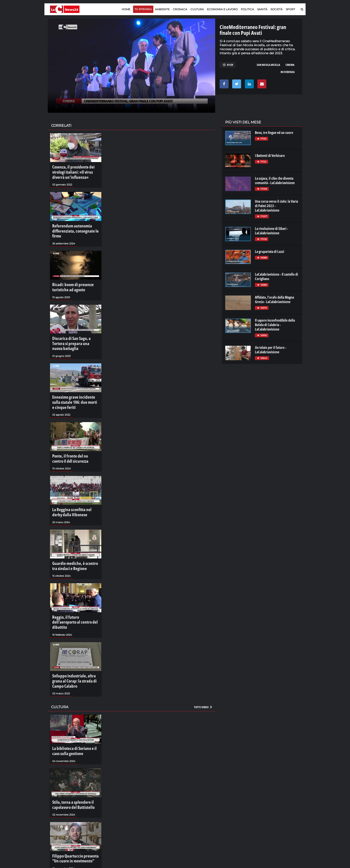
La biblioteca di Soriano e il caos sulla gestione (74, 710)
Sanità (262, 9)
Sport (290, 9)
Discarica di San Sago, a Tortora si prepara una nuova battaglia (75, 328)
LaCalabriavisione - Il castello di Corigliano (276, 277)
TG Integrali (143, 9)
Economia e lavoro (222, 9)
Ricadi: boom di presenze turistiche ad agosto (69, 276)
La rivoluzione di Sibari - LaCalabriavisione (272, 231)
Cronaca (180, 9)
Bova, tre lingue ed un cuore (274, 133)
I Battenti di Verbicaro (270, 156)
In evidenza (288, 72)
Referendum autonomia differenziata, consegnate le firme (75, 225)
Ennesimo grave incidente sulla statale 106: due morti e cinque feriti (73, 381)
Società (277, 9)
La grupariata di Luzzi (270, 252)
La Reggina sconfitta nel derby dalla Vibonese (73, 487)
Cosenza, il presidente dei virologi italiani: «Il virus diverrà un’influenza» (75, 171)
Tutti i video (203, 667)
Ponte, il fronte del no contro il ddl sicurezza (73, 435)
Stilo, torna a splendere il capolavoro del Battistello (70, 762)
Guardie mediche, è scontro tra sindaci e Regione (73, 538)
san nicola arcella (268, 65)
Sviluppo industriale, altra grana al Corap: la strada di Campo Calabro (74, 643)
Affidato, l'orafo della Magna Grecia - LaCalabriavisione (274, 300)
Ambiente (162, 9)
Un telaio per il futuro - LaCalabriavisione (271, 350)
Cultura (197, 9)
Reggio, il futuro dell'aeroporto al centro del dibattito (75, 589)
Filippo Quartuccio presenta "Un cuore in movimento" (74, 813)
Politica (247, 9)
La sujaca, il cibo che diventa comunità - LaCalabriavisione (275, 181)
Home (126, 9)
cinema (290, 65)
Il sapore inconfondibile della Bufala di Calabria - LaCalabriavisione (275, 325)
